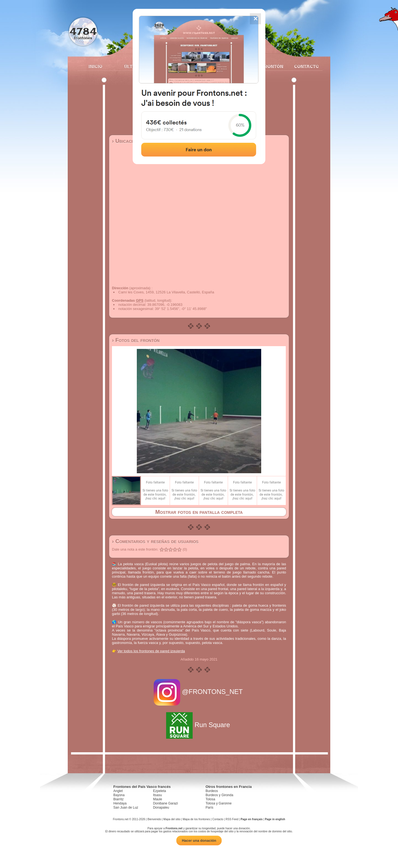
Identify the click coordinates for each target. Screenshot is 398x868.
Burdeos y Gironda (219, 795)
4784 (83, 31)
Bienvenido (154, 819)
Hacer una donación (199, 841)
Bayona (119, 795)
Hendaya (120, 803)
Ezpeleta (160, 791)
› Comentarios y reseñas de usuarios (155, 541)
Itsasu (158, 795)
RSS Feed (232, 819)
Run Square (199, 725)
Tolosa (210, 799)
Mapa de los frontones (196, 819)
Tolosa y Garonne (219, 803)
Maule (158, 799)
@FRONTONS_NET (199, 692)
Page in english (275, 819)
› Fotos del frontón (136, 340)
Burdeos (212, 791)
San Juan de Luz (126, 807)
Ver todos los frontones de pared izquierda (151, 651)
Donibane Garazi (166, 803)
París (210, 807)
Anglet (118, 791)
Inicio (95, 66)
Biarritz (118, 799)
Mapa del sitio (172, 819)
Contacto (304, 66)
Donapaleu (161, 807)
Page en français (252, 819)
